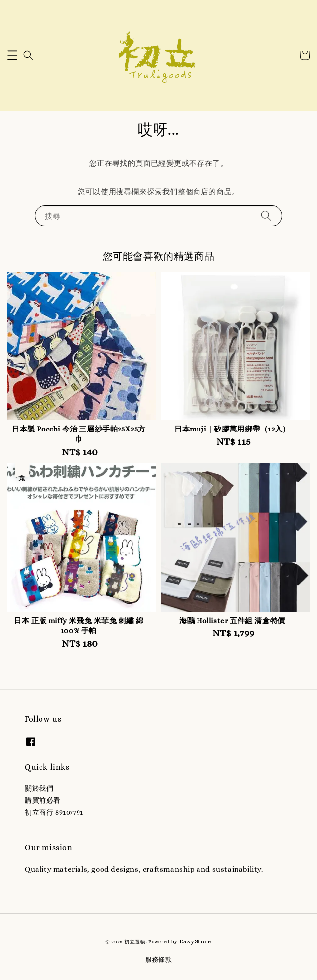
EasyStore (196, 941)
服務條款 (159, 960)
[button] (12, 55)
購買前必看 (43, 800)
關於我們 (39, 788)
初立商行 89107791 (54, 812)
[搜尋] (266, 216)
